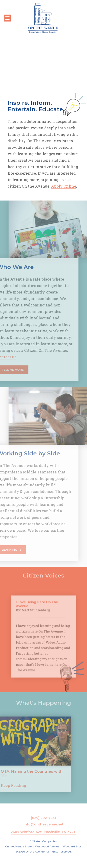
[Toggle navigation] (7, 18)
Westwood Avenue (47, 846)
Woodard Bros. (72, 846)
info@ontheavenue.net (44, 824)
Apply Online (64, 186)
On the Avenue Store (18, 846)
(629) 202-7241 (43, 818)
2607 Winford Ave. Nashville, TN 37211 (43, 832)
